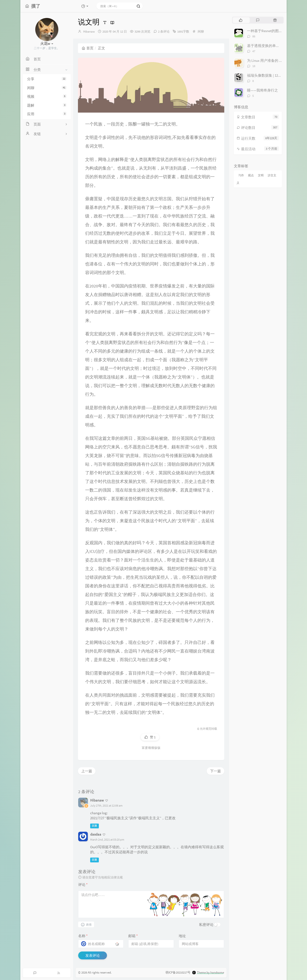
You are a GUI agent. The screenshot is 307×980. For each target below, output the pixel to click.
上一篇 (87, 771)
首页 (88, 48)
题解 (47, 105)
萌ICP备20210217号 (178, 973)
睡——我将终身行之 (263, 90)
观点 (251, 175)
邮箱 (133, 936)
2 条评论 (164, 32)
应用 (47, 114)
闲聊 (47, 88)
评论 (83, 885)
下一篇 (215, 771)
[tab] (241, 20)
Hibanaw (89, 32)
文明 (261, 175)
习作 (241, 175)
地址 (182, 936)
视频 (47, 96)
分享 (47, 79)
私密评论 (206, 925)
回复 (94, 826)
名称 (83, 936)
